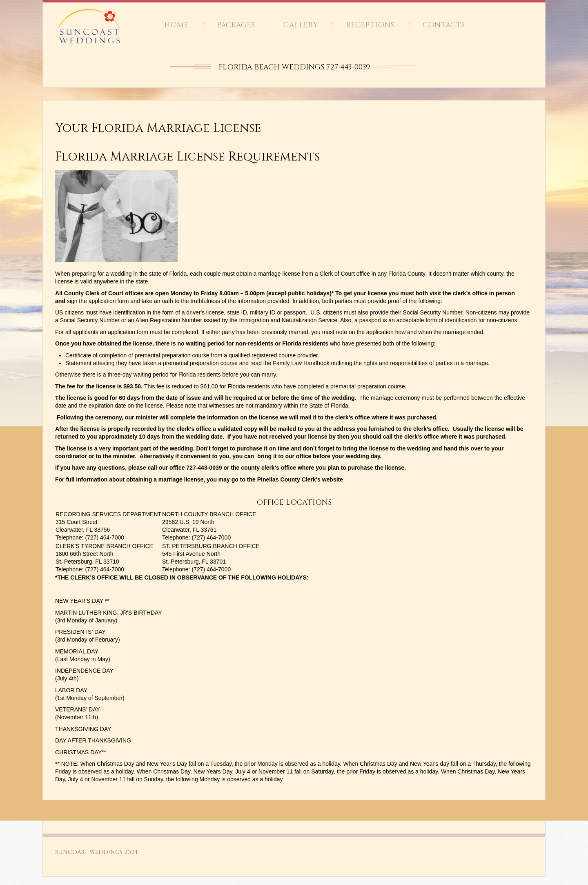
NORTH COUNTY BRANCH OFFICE (209, 514)
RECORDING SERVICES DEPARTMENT (108, 514)
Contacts (444, 25)
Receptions (370, 25)
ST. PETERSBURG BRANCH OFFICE (211, 546)
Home (176, 25)
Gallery (301, 25)
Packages (236, 25)
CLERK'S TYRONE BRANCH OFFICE (104, 546)
